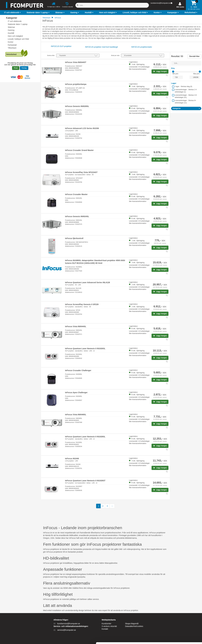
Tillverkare (12, 48)
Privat (16, 68)
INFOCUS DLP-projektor (61, 46)
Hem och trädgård (15, 36)
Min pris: (175, 74)
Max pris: (197, 74)
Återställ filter (194, 56)
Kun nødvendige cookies (180, 624)
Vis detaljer (140, 639)
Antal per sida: (115, 55)
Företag (24, 68)
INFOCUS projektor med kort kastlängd (101, 47)
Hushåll (11, 33)
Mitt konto (180, 7)
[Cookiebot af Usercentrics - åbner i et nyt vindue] (17, 639)
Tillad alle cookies (180, 615)
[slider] (173, 72)
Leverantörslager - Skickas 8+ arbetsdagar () (185, 102)
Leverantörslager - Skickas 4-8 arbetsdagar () (186, 96)
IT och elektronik (15, 21)
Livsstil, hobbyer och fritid (18, 39)
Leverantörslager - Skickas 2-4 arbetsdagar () (186, 91)
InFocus (58, 18)
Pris (173, 68)
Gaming (11, 30)
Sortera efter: (51, 55)
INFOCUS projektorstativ (142, 47)
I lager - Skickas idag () (183, 86)
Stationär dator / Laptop (18, 24)
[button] (13, 13)
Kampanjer (12, 45)
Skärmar (11, 27)
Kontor (11, 42)
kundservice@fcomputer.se (160, 3)
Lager (174, 83)
